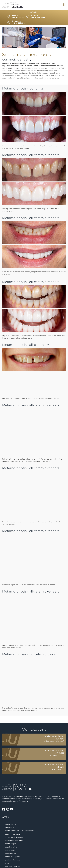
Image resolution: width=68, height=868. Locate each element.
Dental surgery (11, 844)
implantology (10, 824)
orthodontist (10, 850)
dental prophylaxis (13, 857)
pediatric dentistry (12, 860)
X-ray (7, 863)
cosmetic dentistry (13, 834)
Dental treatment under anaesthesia (20, 831)
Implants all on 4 (12, 828)
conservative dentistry (14, 837)
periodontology (11, 853)
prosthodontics (11, 847)
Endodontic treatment (14, 840)
